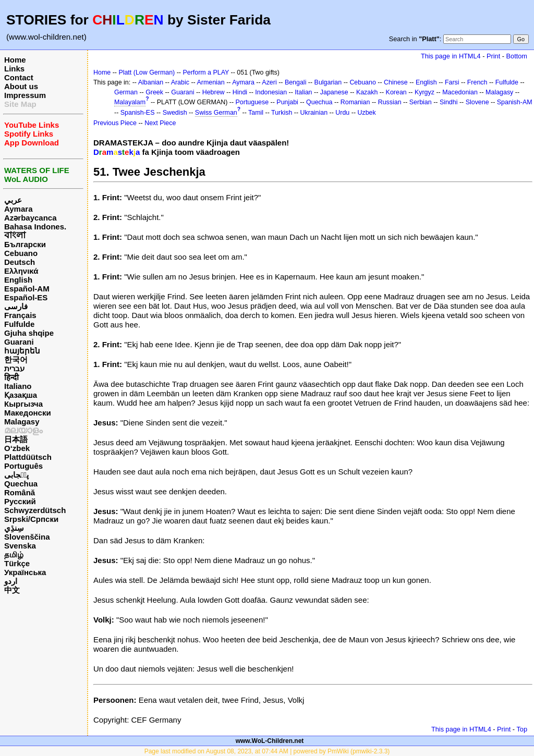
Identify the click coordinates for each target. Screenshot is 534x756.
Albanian (151, 82)
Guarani (19, 342)
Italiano (18, 386)
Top (522, 729)
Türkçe (17, 563)
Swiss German (216, 113)
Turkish (282, 113)
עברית (14, 368)
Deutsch (20, 262)
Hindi (240, 92)
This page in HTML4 (451, 56)
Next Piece (160, 123)
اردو (11, 581)
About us (21, 86)
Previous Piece (115, 123)
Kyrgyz (424, 92)
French (477, 82)
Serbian (421, 102)
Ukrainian (314, 113)
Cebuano (21, 253)
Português (23, 466)
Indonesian (271, 92)
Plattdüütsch (28, 457)
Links (14, 69)
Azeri (269, 82)
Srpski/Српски (31, 519)
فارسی (16, 306)
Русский (20, 501)
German (126, 92)
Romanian (355, 102)
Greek (154, 92)
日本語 (16, 439)
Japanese (334, 92)
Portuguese (252, 102)
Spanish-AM (515, 102)
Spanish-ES (138, 113)
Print (493, 56)
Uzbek (367, 113)
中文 (12, 590)
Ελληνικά (21, 271)
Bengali (296, 82)
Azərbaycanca (31, 218)
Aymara (18, 209)
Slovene (477, 102)
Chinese (396, 82)
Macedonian (460, 92)
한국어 (16, 359)
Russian (390, 102)
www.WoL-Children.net (270, 741)
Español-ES (26, 297)
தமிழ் (14, 554)
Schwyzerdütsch (35, 510)
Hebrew (214, 92)
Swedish (175, 113)
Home (15, 60)
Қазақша (21, 395)
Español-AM (27, 289)
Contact (19, 77)
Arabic (180, 82)
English (18, 280)
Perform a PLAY (206, 72)
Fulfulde (19, 324)
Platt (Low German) (147, 72)
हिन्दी (11, 377)
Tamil (256, 113)
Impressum (25, 95)
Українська (25, 572)
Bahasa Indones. (35, 227)
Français (20, 315)
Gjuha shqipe (29, 333)
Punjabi (287, 102)
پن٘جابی (16, 475)
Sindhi (449, 102)
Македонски (28, 413)
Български (25, 244)
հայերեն (22, 351)
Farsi (452, 82)
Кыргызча (23, 404)
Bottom (517, 56)
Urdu (342, 113)
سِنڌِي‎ (14, 528)
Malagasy (22, 422)
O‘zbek (17, 448)
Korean (396, 92)
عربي (13, 200)
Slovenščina (27, 537)
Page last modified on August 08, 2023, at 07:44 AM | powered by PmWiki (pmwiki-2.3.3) (267, 751)
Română (20, 492)
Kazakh (367, 92)
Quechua (21, 484)
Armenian (210, 82)
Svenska (20, 546)
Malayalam (130, 102)
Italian (303, 92)
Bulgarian (328, 82)
